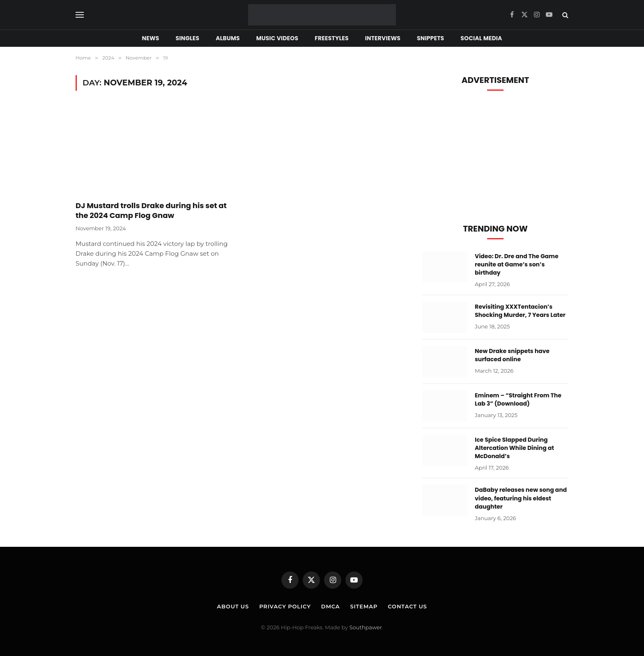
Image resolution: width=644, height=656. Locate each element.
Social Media (481, 38)
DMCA (331, 606)
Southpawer (366, 627)
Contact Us (407, 606)
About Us (233, 606)
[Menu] (80, 15)
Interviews (383, 38)
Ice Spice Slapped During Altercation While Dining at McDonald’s (514, 448)
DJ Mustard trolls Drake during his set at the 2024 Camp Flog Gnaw (151, 211)
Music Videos (277, 38)
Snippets (430, 38)
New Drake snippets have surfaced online (512, 355)
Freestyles (331, 38)
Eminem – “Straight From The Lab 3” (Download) (518, 399)
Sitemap (364, 606)
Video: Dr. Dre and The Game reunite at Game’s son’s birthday (517, 264)
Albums (228, 38)
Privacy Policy (285, 606)
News (151, 38)
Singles (188, 38)
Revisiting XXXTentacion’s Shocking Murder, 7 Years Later (520, 311)
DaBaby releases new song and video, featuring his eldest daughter (521, 498)
